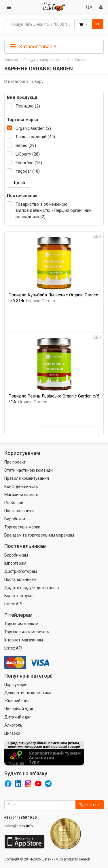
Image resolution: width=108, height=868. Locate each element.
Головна (11, 60)
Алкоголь (13, 725)
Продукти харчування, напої (46, 60)
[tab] (54, 46)
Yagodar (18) (28, 171)
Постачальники (19, 511)
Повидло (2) (28, 106)
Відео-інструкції (19, 596)
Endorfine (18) (29, 163)
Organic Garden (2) (33, 128)
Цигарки (12, 733)
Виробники (15, 519)
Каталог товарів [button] (33, 47)
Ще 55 (19, 183)
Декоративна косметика (28, 693)
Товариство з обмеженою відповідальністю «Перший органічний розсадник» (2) (54, 210)
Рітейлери (14, 503)
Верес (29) (26, 145)
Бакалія (81, 60)
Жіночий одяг (17, 701)
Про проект (15, 462)
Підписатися (90, 805)
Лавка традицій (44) (35, 137)
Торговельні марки (22, 527)
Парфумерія (16, 685)
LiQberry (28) (28, 154)
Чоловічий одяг (19, 709)
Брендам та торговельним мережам (39, 535)
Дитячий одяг (18, 717)
